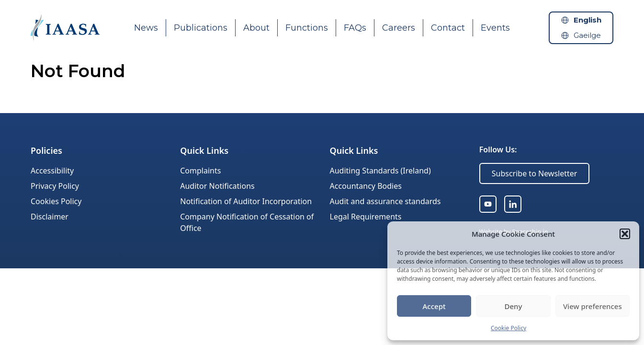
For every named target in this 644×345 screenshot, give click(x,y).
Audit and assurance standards (385, 201)
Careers (399, 28)
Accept (434, 306)
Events (495, 28)
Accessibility (52, 171)
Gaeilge (587, 35)
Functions (307, 28)
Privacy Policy (55, 186)
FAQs (355, 28)
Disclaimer (50, 217)
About (256, 28)
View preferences (593, 306)
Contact (448, 28)
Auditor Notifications (217, 186)
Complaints (200, 171)
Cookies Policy (56, 201)
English (588, 20)
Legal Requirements (366, 217)
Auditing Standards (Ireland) (380, 171)
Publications (201, 28)
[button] (625, 234)
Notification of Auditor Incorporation (246, 201)
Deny (514, 306)
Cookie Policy (508, 328)
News (146, 28)
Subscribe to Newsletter (535, 173)
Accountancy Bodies (366, 186)
